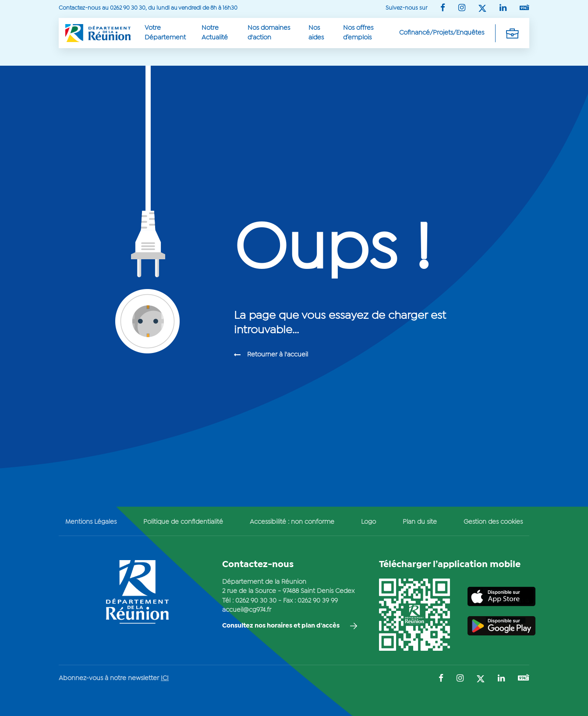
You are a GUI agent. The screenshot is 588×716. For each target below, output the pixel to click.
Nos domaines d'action (269, 33)
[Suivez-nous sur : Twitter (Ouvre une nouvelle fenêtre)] (482, 9)
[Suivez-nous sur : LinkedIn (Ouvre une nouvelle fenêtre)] (503, 9)
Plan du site (420, 522)
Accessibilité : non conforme (292, 522)
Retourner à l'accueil (278, 355)
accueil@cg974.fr (247, 610)
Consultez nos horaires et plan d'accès (281, 626)
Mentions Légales (91, 522)
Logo (368, 522)
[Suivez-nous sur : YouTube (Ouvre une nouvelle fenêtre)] (524, 8)
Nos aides (316, 33)
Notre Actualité (215, 33)
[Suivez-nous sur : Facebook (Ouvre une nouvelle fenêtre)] (443, 9)
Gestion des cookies (493, 522)
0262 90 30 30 (256, 601)
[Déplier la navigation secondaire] (512, 33)
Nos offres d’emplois (358, 33)
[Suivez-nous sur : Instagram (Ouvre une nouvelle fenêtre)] (462, 9)
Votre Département (165, 33)
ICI (165, 678)
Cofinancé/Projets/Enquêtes (442, 33)
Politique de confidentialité (183, 522)
